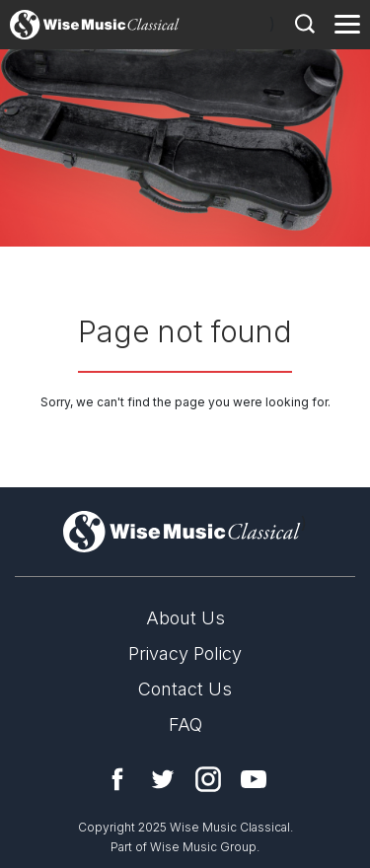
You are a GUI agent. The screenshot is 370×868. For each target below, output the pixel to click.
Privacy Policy (185, 653)
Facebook (117, 779)
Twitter (163, 779)
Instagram (208, 779)
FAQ (185, 724)
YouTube (254, 779)
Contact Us (185, 689)
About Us (185, 618)
